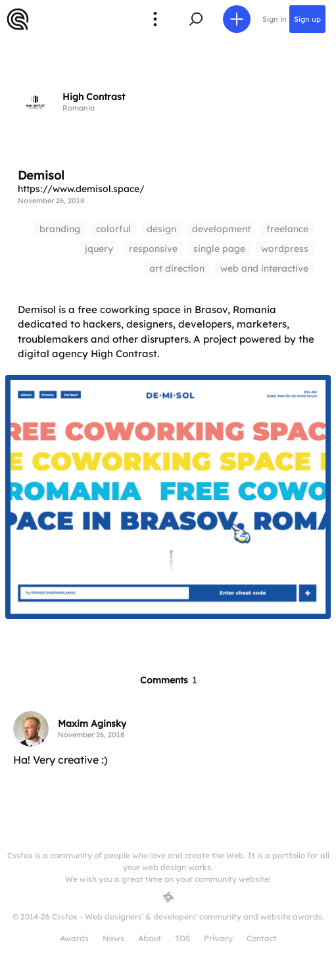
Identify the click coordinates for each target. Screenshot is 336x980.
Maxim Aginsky (92, 723)
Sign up (307, 19)
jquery (99, 249)
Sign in (275, 19)
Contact (262, 938)
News (113, 938)
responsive (153, 249)
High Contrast (94, 97)
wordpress (285, 249)
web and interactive (264, 268)
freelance (287, 229)
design (161, 229)
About (150, 938)
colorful (113, 229)
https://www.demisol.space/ (81, 189)
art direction (177, 268)
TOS (182, 938)
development (221, 229)
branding (60, 229)
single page (219, 249)
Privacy (218, 938)
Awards (74, 938)
